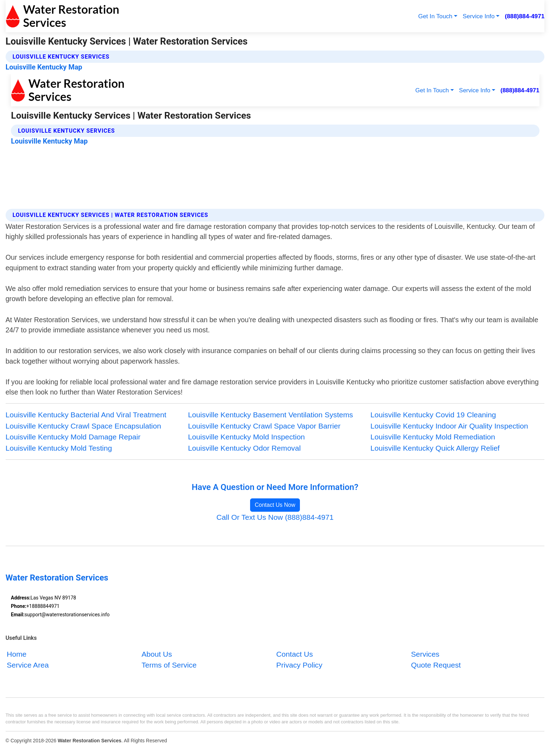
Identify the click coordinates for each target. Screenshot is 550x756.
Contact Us (295, 654)
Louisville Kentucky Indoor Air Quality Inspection (449, 426)
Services (425, 654)
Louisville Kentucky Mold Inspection (246, 437)
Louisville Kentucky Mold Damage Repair (73, 437)
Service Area (28, 665)
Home (16, 654)
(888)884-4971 (525, 16)
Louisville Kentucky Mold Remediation (433, 437)
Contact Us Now (275, 505)
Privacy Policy (299, 665)
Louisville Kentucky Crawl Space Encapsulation (83, 426)
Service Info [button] (479, 16)
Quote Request (436, 665)
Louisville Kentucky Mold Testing (59, 448)
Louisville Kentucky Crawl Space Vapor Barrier (264, 426)
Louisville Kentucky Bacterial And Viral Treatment (86, 415)
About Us (157, 654)
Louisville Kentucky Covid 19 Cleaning (433, 415)
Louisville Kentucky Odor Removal (244, 448)
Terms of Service (169, 665)
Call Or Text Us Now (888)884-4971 (275, 517)
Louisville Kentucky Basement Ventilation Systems (271, 415)
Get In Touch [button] (435, 16)
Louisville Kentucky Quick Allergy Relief (435, 448)
